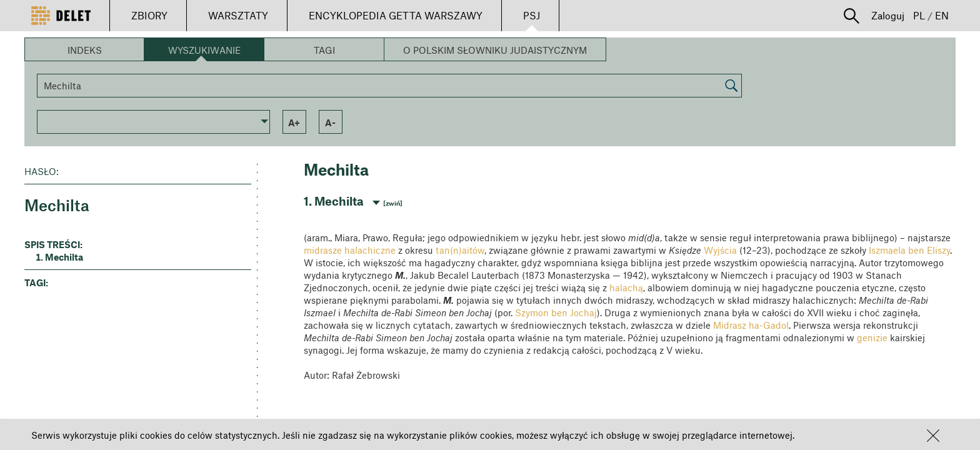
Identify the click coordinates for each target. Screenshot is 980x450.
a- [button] (330, 122)
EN (942, 15)
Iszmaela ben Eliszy (909, 250)
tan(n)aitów (460, 250)
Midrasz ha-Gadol (751, 325)
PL (919, 15)
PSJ (532, 15)
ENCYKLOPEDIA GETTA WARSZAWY (396, 15)
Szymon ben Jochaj (556, 312)
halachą (626, 287)
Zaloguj (888, 15)
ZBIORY (149, 15)
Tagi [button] (324, 50)
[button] (933, 436)
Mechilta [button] (64, 257)
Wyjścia (720, 250)
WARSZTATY (238, 15)
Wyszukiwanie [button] (204, 50)
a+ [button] (294, 122)
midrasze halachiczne (350, 250)
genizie (872, 337)
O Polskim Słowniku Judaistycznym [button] (495, 50)
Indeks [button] (85, 50)
